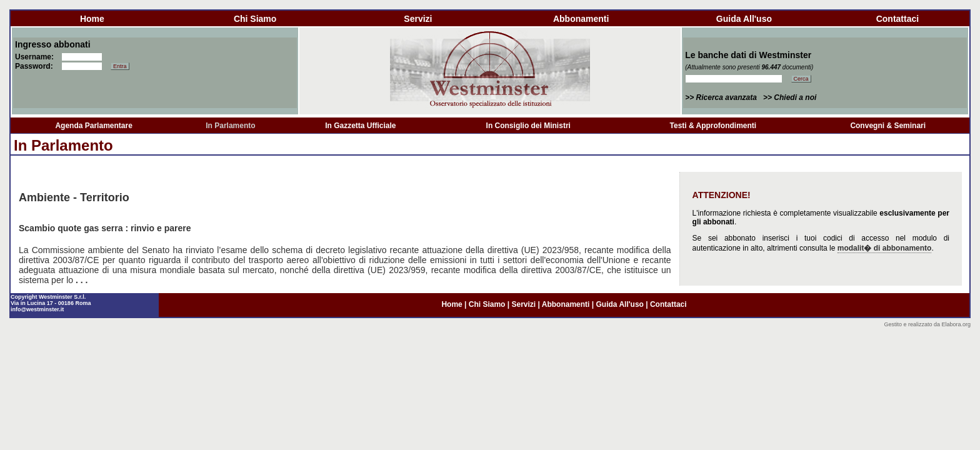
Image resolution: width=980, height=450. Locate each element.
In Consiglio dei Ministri (528, 126)
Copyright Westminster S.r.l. (48, 297)
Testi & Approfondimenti (713, 126)
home (92, 19)
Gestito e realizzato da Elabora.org (927, 324)
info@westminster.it (37, 309)
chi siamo (255, 19)
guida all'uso (744, 19)
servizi (418, 19)
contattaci (897, 19)
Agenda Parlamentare (93, 126)
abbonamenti (581, 19)
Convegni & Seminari (888, 126)
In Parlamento (230, 126)
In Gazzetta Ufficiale (360, 126)
